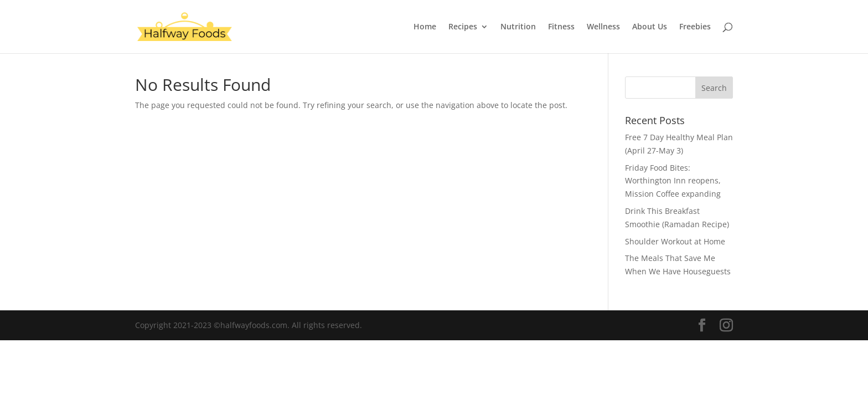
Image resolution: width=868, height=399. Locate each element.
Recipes (463, 27)
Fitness (561, 27)
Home (425, 27)
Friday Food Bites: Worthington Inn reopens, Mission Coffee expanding (673, 181)
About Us (650, 27)
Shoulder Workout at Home (675, 241)
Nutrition (518, 27)
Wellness (603, 27)
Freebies (695, 27)
